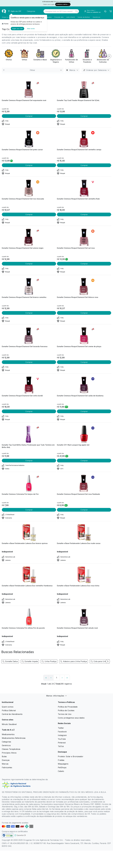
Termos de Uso (65, 714)
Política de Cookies (66, 710)
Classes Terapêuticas (11, 749)
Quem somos (8, 707)
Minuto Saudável (9, 724)
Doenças (6, 760)
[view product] (29, 90)
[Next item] (109, 56)
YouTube (62, 739)
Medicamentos (8, 734)
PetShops (62, 767)
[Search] (77, 11)
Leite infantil (71, 17)
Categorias (6, 742)
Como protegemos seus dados (71, 718)
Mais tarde (31, 29)
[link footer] (8, 835)
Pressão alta (59, 17)
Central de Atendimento (12, 714)
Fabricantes (7, 767)
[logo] (4, 11)
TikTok (61, 746)
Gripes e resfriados (9, 17)
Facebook (62, 732)
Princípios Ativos (9, 753)
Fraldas (61, 760)
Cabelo (61, 771)
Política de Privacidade (68, 707)
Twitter (61, 728)
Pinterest (62, 743)
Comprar (29, 116)
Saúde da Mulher (84, 17)
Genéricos (96, 17)
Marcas (5, 764)
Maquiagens (63, 764)
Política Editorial (9, 710)
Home (6, 24)
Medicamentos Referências (14, 738)
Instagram (62, 735)
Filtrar (33, 70)
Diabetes (48, 17)
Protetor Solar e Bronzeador (71, 756)
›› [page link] (67, 678)
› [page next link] (62, 678)
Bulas (4, 756)
